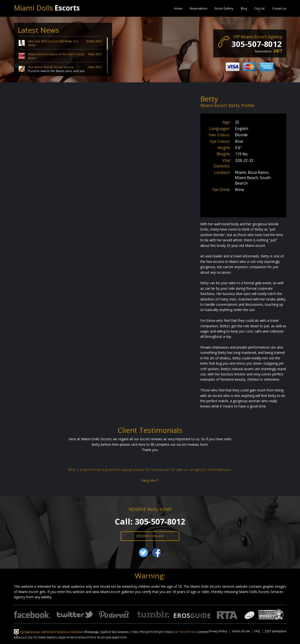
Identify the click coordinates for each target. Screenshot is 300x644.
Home (178, 8)
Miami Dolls (47, 8)
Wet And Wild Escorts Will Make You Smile (53, 43)
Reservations (199, 8)
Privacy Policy (218, 631)
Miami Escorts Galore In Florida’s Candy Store (56, 56)
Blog (244, 8)
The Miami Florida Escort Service (51, 67)
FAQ (257, 631)
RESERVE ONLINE (150, 536)
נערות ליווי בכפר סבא (185, 632)
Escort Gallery (224, 8)
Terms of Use (241, 631)
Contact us (279, 8)
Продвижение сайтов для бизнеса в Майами (52, 632)
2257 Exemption (275, 631)
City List (259, 8)
